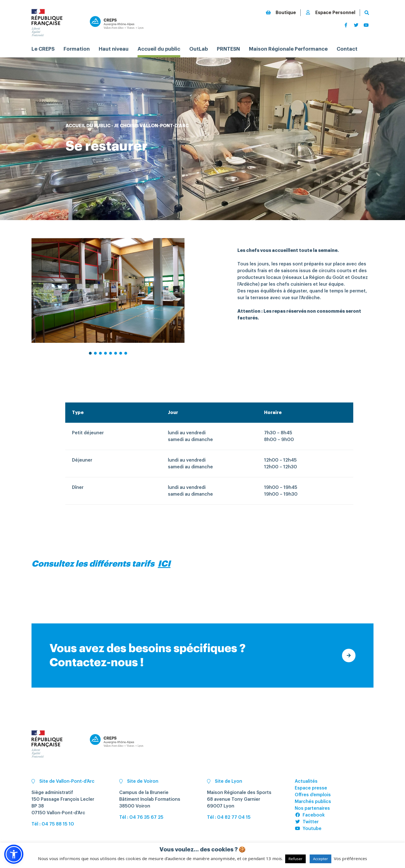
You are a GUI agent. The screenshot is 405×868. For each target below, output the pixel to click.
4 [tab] (106, 358)
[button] (14, 854)
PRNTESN (228, 49)
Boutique (281, 13)
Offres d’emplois (313, 795)
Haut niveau (114, 49)
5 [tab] (111, 358)
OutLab (199, 49)
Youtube (308, 829)
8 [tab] (126, 358)
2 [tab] (95, 358)
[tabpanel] (108, 290)
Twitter (307, 822)
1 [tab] (90, 358)
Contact (347, 49)
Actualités (306, 781)
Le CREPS (43, 49)
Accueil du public (159, 49)
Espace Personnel (330, 13)
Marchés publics (313, 802)
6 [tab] (116, 358)
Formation (77, 49)
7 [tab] (121, 358)
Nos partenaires (312, 808)
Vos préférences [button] (350, 858)
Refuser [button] (295, 859)
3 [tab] (101, 358)
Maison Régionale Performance (288, 49)
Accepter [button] (320, 859)
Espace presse (311, 788)
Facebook (310, 815)
